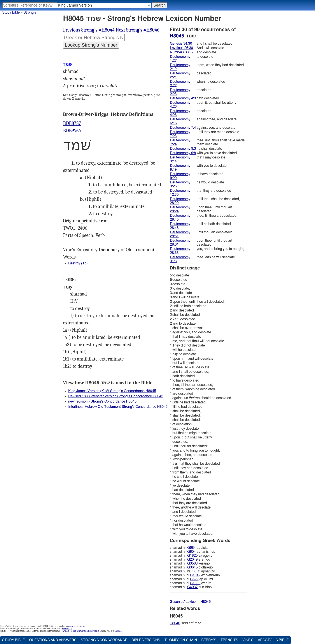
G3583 (192, 563)
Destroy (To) (78, 263)
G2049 (192, 560)
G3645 (192, 567)
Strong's (30, 12)
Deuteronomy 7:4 (183, 128)
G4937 (192, 587)
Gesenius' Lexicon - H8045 (190, 602)
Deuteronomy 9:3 (183, 149)
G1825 (192, 556)
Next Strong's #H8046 (138, 30)
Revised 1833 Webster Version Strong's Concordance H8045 (116, 396)
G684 (192, 548)
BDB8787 (72, 123)
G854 (192, 552)
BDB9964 (72, 131)
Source (118, 631)
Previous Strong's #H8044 (89, 30)
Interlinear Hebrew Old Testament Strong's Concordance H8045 (118, 407)
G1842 (195, 575)
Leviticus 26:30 (181, 48)
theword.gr (67, 629)
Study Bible (11, 12)
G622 (194, 579)
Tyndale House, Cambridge (74, 631)
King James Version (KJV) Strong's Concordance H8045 (112, 391)
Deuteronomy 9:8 (183, 153)
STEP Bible (94, 631)
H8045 (177, 36)
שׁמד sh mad (186, 623)
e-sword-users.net (77, 626)
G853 (196, 571)
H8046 (175, 623)
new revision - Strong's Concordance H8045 (102, 401)
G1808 (195, 583)
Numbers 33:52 (182, 52)
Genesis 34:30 (181, 44)
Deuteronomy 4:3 (183, 98)
